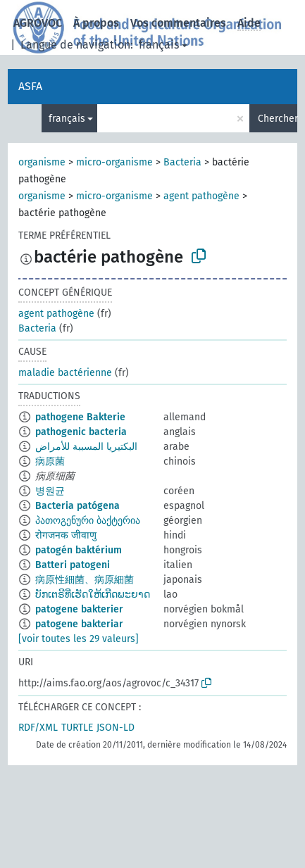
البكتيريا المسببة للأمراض (86, 447)
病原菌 (50, 461)
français (159, 45)
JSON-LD (116, 728)
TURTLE (77, 728)
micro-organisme (114, 162)
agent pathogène (201, 196)
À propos (96, 23)
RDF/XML (38, 728)
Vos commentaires (178, 23)
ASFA (30, 86)
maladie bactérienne (65, 373)
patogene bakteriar (79, 624)
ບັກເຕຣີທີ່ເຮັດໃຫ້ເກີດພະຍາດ (93, 595)
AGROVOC (38, 23)
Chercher (278, 119)
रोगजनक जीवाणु (66, 535)
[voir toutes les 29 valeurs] (79, 639)
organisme (42, 162)
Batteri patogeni (73, 565)
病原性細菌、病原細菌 (85, 580)
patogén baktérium (79, 550)
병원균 (50, 491)
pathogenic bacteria (81, 432)
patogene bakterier (79, 609)
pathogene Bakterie (80, 417)
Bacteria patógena (77, 506)
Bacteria (182, 162)
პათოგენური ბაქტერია (88, 521)
